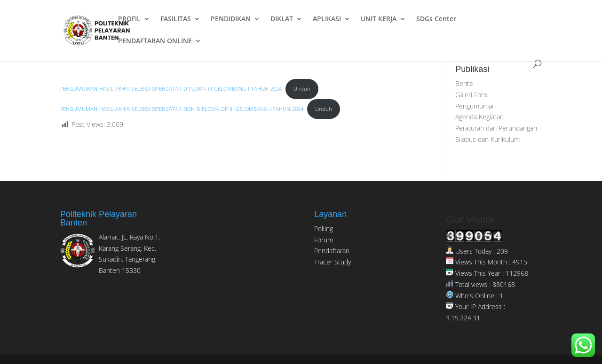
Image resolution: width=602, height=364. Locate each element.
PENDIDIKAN (231, 19)
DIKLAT (282, 19)
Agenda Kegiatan (479, 117)
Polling (324, 228)
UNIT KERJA (379, 19)
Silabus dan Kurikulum (487, 139)
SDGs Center (436, 19)
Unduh (302, 89)
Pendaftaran (332, 251)
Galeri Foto (471, 95)
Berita (464, 83)
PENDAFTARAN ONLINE (155, 41)
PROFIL (129, 19)
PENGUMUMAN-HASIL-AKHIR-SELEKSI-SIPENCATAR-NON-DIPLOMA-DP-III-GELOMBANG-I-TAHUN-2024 (182, 109)
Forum (324, 240)
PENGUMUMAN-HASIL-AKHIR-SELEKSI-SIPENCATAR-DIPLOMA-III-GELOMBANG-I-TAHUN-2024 (171, 89)
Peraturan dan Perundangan (496, 128)
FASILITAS (176, 19)
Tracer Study (333, 262)
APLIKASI (327, 19)
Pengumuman (475, 106)
